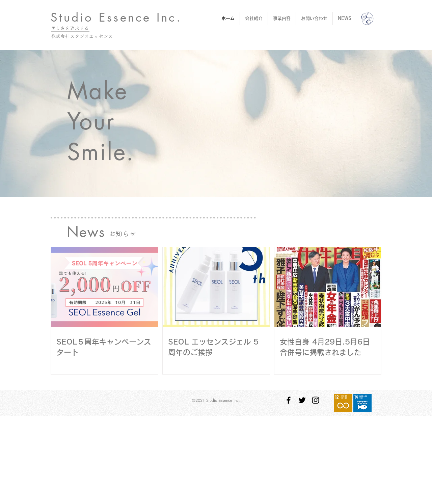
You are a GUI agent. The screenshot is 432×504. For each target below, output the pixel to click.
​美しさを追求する (70, 28)
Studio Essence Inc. (116, 17)
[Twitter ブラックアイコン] (302, 400)
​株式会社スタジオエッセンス (82, 36)
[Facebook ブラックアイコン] (289, 400)
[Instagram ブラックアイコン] (316, 400)
